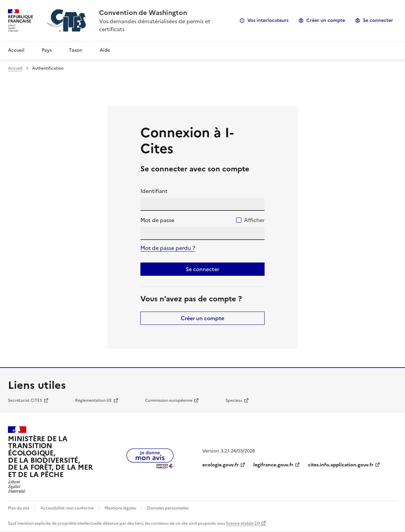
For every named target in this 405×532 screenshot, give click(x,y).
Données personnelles (168, 508)
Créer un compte (326, 20)
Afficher (254, 220)
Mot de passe (157, 220)
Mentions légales (120, 508)
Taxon (76, 50)
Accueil (16, 50)
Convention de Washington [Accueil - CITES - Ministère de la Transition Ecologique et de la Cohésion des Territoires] (143, 13)
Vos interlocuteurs (268, 20)
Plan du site (19, 508)
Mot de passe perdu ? (168, 248)
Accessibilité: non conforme (67, 508)
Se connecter (378, 20)
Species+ (234, 400)
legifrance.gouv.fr (273, 465)
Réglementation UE (94, 400)
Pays (47, 50)
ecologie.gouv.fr (221, 465)
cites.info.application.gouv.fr (341, 465)
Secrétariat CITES (25, 400)
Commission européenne (169, 400)
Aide (105, 50)
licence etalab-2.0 (243, 523)
